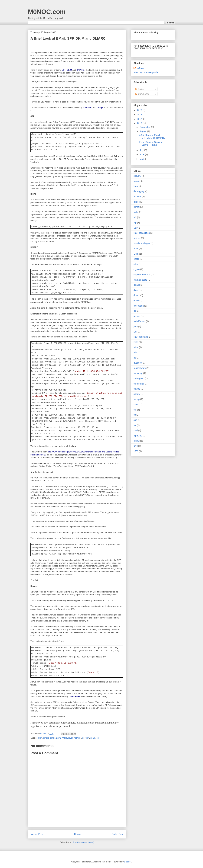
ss (135, 415)
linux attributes (141, 337)
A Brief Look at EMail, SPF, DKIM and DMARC (152, 136)
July (142, 150)
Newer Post (37, 834)
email (53, 738)
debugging (139, 191)
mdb (136, 212)
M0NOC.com (47, 12)
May (142, 159)
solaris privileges (142, 243)
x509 (136, 451)
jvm (135, 332)
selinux (137, 238)
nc (135, 358)
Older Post (118, 834)
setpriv (137, 394)
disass (137, 285)
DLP (136, 228)
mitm (136, 347)
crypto (137, 269)
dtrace (137, 202)
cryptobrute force (142, 275)
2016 (140, 123)
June (142, 154)
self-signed (139, 378)
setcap (137, 389)
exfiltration (139, 306)
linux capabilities (142, 233)
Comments (142, 94)
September (145, 127)
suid (136, 430)
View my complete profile (146, 72)
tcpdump (138, 436)
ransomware (140, 368)
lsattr (136, 342)
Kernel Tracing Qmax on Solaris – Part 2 (151, 143)
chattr (136, 259)
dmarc (46, 738)
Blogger (128, 862)
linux (136, 186)
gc (135, 311)
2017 (140, 119)
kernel (137, 207)
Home (78, 834)
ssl (135, 425)
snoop (137, 399)
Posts (139, 89)
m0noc (140, 68)
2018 (140, 115)
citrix (136, 264)
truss (136, 249)
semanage (139, 384)
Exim (58, 738)
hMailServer (67, 738)
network (78, 738)
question (138, 363)
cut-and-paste (140, 280)
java (136, 327)
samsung (138, 373)
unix (136, 446)
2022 (140, 110)
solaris (137, 181)
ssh (135, 420)
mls (135, 352)
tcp (135, 223)
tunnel (137, 441)
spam (93, 738)
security (86, 738)
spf (98, 738)
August (143, 131)
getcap (137, 316)
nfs (135, 217)
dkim (40, 738)
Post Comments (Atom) (83, 842)
